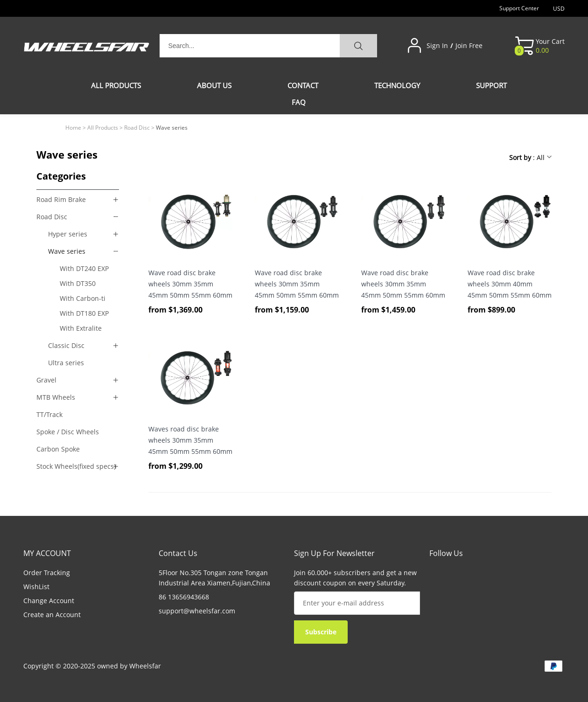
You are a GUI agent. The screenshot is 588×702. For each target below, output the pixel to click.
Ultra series (66, 363)
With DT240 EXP (84, 268)
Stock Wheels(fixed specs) (76, 466)
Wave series (67, 251)
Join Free (469, 46)
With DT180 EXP (84, 313)
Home (73, 128)
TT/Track (49, 414)
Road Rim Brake (61, 199)
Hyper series (68, 234)
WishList (36, 587)
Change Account (49, 601)
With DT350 (78, 283)
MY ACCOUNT (47, 553)
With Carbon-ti (83, 298)
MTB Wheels (56, 397)
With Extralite (81, 328)
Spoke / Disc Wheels (68, 432)
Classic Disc (66, 345)
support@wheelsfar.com (197, 611)
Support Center (519, 8)
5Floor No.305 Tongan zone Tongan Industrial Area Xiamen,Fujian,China (214, 578)
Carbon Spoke (58, 449)
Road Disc (137, 128)
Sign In (437, 46)
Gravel (46, 380)
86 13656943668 (184, 597)
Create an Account (52, 615)
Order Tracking (47, 573)
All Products (103, 128)
